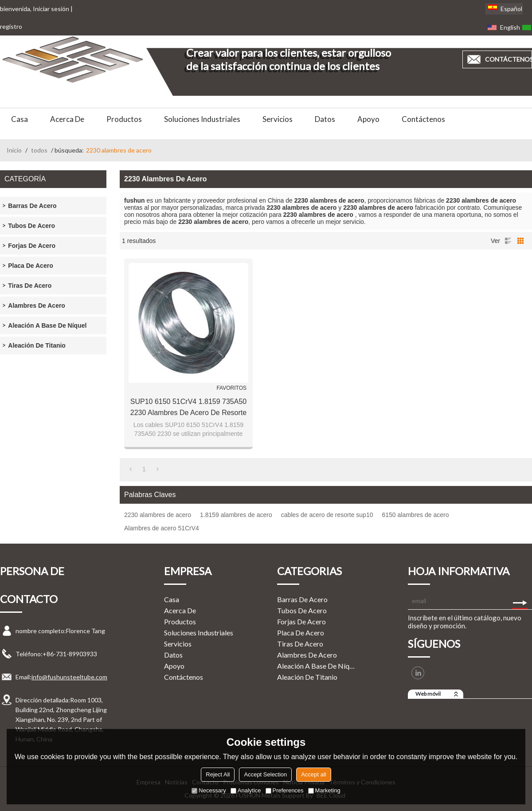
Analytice (246, 790)
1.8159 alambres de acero (236, 515)
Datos (325, 119)
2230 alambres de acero (158, 515)
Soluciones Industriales (202, 119)
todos (39, 150)
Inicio (14, 150)
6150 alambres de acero (415, 515)
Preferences (285, 790)
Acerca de (67, 119)
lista (508, 241)
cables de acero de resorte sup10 (327, 515)
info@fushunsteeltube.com (69, 677)
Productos (124, 119)
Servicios (278, 119)
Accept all (313, 774)
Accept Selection (265, 774)
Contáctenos (423, 119)
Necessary (209, 790)
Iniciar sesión (51, 9)
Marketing (324, 790)
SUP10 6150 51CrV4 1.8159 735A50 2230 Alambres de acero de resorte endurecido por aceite (188, 408)
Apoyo (368, 119)
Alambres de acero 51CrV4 (162, 528)
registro (11, 26)
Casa (20, 119)
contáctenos (509, 59)
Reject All (218, 774)
